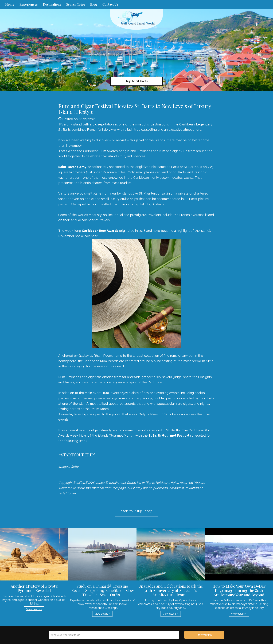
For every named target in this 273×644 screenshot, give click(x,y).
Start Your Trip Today (136, 511)
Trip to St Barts (137, 81)
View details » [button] (34, 609)
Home (10, 4)
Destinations (52, 4)
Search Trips (76, 4)
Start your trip (204, 635)
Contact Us (110, 4)
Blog (94, 4)
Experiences (29, 4)
